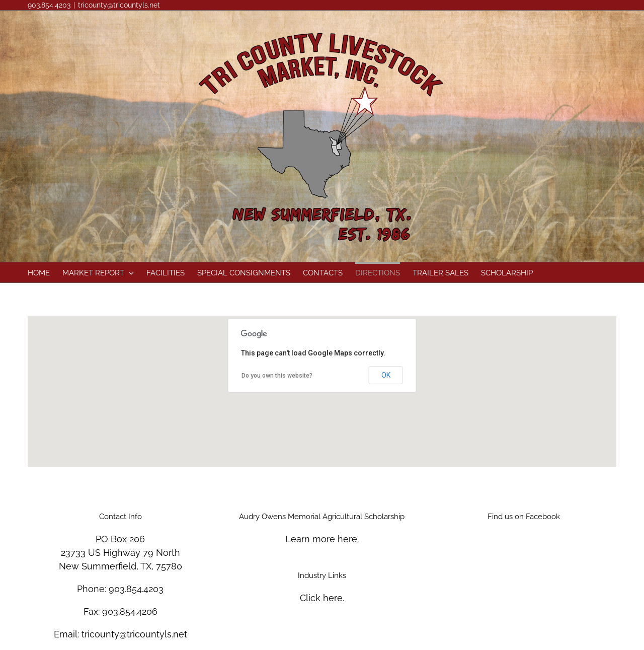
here (347, 539)
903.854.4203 (136, 589)
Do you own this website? (277, 376)
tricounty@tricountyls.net (119, 5)
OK (386, 375)
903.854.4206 (130, 611)
